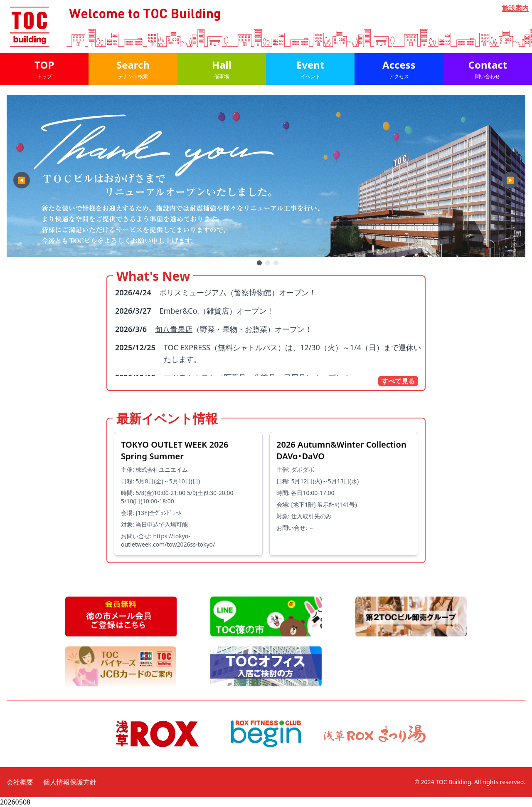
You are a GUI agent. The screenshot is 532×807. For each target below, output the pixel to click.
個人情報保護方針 (70, 782)
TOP (44, 69)
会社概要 (20, 782)
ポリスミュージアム (193, 292)
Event (310, 69)
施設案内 (515, 8)
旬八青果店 (174, 329)
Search (133, 69)
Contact (488, 69)
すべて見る (398, 381)
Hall (222, 69)
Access (399, 69)
